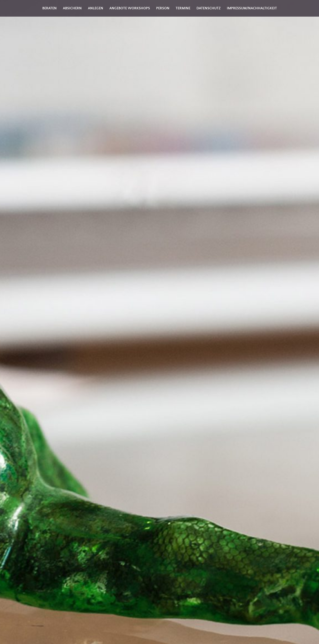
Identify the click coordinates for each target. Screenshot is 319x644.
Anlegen (96, 8)
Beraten (50, 8)
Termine (183, 8)
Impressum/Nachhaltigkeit (252, 8)
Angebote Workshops (130, 8)
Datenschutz (209, 8)
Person (163, 8)
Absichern (72, 8)
